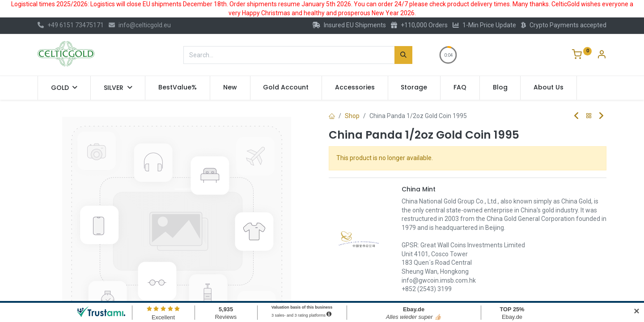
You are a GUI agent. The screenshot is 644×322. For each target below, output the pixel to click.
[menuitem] (178, 88)
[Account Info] (602, 55)
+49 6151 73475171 (71, 25)
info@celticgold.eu (140, 25)
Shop (352, 116)
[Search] (403, 55)
